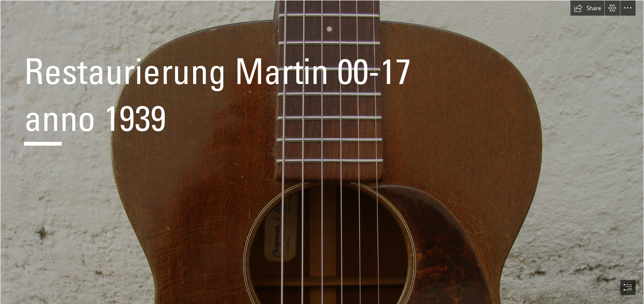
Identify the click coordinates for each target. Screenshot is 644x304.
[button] (587, 8)
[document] (322, 152)
